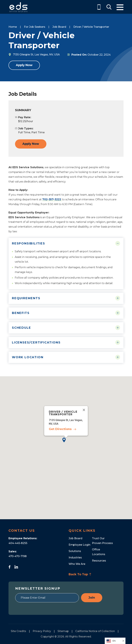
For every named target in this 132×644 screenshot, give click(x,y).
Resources (99, 561)
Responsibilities (29, 243)
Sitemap (63, 631)
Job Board (59, 27)
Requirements (26, 298)
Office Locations (99, 552)
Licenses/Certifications (36, 342)
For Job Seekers (35, 27)
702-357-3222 (52, 199)
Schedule (21, 328)
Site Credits (18, 631)
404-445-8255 (18, 543)
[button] (66, 443)
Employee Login (79, 545)
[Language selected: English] (115, 641)
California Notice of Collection (95, 631)
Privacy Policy (42, 631)
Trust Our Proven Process (102, 541)
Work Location (28, 357)
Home (13, 27)
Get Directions (60, 429)
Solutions (75, 551)
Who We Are (77, 564)
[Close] (84, 410)
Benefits (21, 313)
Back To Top (80, 574)
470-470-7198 (18, 556)
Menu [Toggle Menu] (120, 7)
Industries (75, 558)
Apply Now (24, 65)
